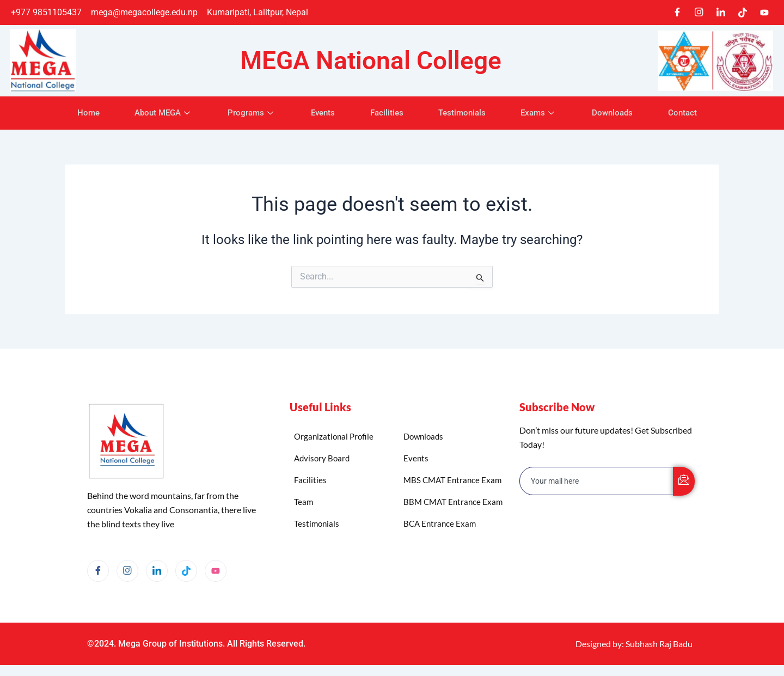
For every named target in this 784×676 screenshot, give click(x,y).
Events (320, 113)
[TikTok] (743, 13)
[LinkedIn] (721, 13)
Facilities (387, 113)
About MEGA (154, 113)
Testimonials (465, 113)
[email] (597, 481)
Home (76, 113)
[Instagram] (699, 13)
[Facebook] (677, 13)
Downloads (622, 113)
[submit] (684, 481)
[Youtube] (764, 13)
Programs (246, 113)
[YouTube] (216, 571)
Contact (695, 113)
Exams (545, 113)
